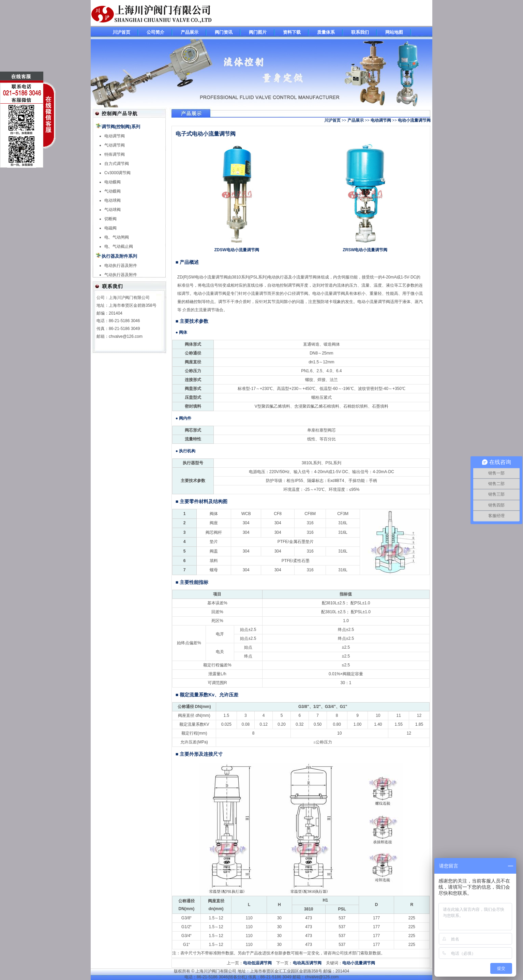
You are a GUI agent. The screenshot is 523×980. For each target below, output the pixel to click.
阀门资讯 (224, 32)
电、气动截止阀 (119, 246)
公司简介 (155, 32)
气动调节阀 (115, 145)
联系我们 (360, 32)
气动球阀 (113, 210)
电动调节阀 (115, 136)
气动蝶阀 (113, 191)
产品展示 (190, 32)
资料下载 (292, 32)
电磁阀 (110, 228)
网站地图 (394, 32)
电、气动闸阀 (117, 237)
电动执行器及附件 (121, 266)
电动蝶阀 (113, 182)
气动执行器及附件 (121, 275)
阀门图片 (258, 32)
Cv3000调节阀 (117, 173)
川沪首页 (121, 32)
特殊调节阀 (115, 154)
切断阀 (110, 219)
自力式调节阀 (117, 164)
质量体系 (326, 32)
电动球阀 (113, 200)
